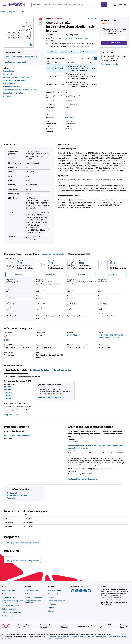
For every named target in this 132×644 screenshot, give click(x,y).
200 (27, 167)
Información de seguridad (14, 80)
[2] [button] (91, 207)
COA (8, 57)
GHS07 (7, 340)
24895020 (67, 111)
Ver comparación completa (53, 254)
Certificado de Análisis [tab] (16, 370)
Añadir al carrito (114, 43)
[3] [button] (93, 207)
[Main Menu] (5, 5)
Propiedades (9, 71)
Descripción (8, 74)
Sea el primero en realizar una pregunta (23, 543)
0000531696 (8, 396)
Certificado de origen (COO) (24, 57)
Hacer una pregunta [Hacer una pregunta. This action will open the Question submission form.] (81, 38)
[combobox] (69, 5)
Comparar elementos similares (16, 77)
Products (3, 12)
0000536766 (8, 387)
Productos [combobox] (36, 5)
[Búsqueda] (104, 5)
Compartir (93, 18)
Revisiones (8, 96)
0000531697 (8, 390)
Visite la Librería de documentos (50, 397)
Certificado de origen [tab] (40, 370)
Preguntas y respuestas (13, 93)
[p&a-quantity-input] (114, 38)
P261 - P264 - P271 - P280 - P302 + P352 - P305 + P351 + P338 (112, 336)
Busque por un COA (11, 415)
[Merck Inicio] (17, 5)
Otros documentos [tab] (62, 370)
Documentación (10, 83)
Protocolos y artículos (12, 87)
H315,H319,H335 (74, 335)
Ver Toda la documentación (16, 62)
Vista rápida (20, 274)
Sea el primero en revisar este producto (23, 561)
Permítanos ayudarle (109, 64)
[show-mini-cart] (120, 5)
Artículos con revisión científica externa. (20, 90)
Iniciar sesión (54, 52)
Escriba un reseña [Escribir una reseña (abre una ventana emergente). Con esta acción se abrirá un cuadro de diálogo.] (66, 38)
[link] (13, 590)
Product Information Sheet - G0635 (18, 435)
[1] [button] (121, 199)
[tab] (4, 12)
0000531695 (8, 393)
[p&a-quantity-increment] (125, 38)
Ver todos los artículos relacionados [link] (83, 479)
